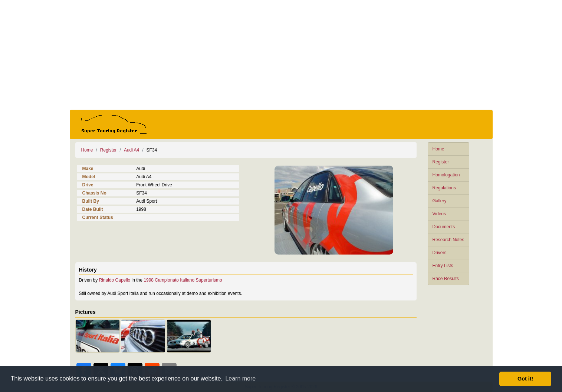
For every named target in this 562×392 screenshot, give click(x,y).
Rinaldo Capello (115, 280)
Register (441, 162)
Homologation (446, 175)
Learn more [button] (240, 378)
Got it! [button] (525, 379)
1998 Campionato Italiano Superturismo (183, 280)
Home (438, 149)
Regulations (444, 188)
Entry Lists (443, 266)
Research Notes (448, 240)
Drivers (440, 253)
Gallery (440, 201)
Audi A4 (132, 150)
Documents (444, 227)
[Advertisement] (281, 55)
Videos (439, 214)
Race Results (446, 279)
